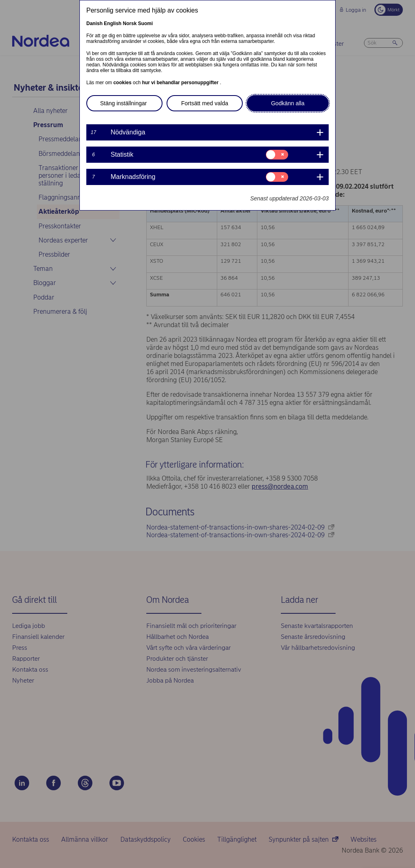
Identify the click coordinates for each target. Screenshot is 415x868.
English (112, 23)
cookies (123, 83)
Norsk (130, 23)
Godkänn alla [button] (288, 103)
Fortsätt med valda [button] (205, 103)
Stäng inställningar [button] (123, 103)
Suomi (145, 23)
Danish (94, 23)
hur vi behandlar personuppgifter (181, 83)
